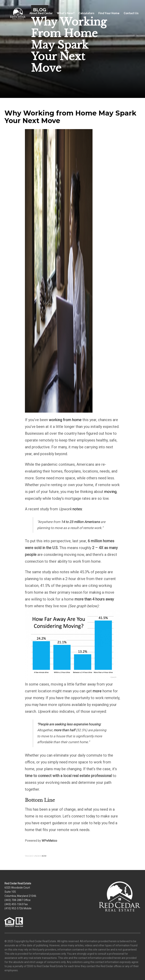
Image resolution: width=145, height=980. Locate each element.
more (97, 691)
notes (77, 509)
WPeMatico (49, 841)
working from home (65, 420)
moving (110, 492)
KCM (44, 856)
